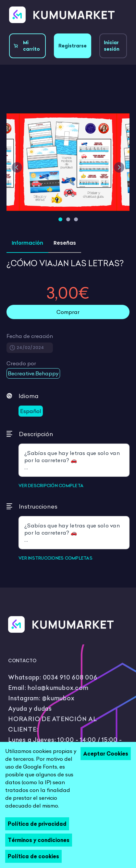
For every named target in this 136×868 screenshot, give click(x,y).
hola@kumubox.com (58, 688)
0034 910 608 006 (70, 677)
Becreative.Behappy (33, 373)
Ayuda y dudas (30, 709)
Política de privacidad (37, 824)
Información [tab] (27, 243)
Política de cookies (33, 856)
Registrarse (73, 46)
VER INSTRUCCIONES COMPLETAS (56, 558)
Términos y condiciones (39, 840)
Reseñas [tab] (65, 243)
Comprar (68, 312)
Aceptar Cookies (106, 754)
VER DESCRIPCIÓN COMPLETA (51, 486)
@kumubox (58, 698)
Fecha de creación (30, 336)
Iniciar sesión (112, 46)
